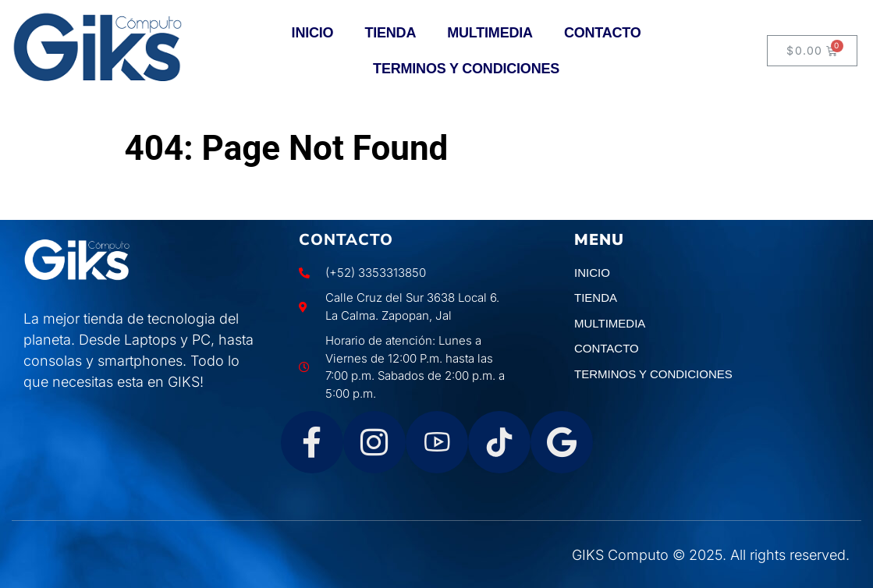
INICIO (313, 33)
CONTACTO (603, 33)
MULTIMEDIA (490, 33)
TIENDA (390, 33)
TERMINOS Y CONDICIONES (466, 69)
